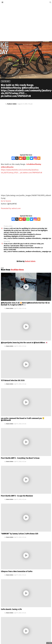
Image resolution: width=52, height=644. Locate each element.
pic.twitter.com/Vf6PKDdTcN (31, 173)
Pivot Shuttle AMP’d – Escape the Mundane (17, 496)
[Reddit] (21, 158)
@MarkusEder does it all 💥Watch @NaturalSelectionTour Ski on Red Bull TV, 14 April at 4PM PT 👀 (25, 304)
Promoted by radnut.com (11, 208)
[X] (17, 158)
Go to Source (6, 201)
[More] (39, 158)
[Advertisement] (18, 23)
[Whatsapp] (28, 158)
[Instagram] (35, 158)
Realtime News (17, 270)
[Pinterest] (24, 158)
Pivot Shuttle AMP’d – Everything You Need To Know (20, 458)
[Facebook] (13, 158)
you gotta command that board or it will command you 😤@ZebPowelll (23, 419)
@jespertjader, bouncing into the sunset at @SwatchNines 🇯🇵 (24, 343)
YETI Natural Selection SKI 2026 (13, 380)
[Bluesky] (31, 158)
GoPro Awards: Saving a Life (11, 609)
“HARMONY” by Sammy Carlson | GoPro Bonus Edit (20, 534)
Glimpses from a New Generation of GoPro (17, 571)
